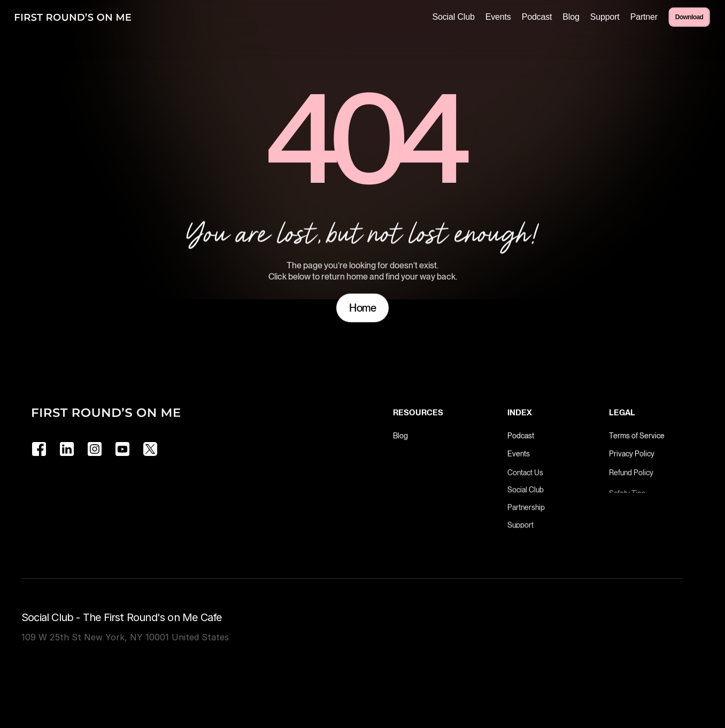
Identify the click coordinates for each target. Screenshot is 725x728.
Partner (644, 17)
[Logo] (73, 17)
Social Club (453, 17)
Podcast (537, 17)
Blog (571, 17)
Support (605, 17)
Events (498, 17)
